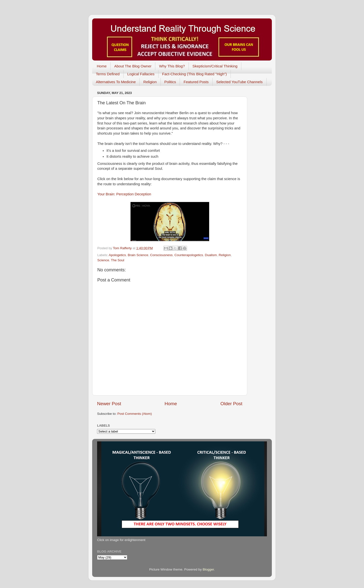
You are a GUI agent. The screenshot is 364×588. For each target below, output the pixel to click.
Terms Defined (108, 74)
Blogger (208, 569)
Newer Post (109, 404)
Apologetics (117, 255)
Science (103, 260)
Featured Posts (196, 82)
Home (102, 66)
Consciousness (161, 255)
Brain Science (138, 255)
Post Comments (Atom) (135, 414)
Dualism (211, 255)
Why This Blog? (172, 66)
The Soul (117, 260)
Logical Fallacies (141, 74)
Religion (150, 82)
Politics (170, 82)
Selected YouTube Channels (240, 82)
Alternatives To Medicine (116, 82)
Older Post (231, 404)
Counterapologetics (189, 255)
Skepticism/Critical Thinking (215, 66)
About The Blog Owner (133, 66)
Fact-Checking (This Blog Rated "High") (195, 74)
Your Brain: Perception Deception (124, 194)
